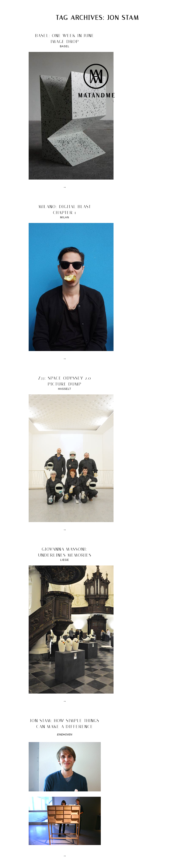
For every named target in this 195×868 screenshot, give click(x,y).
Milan (65, 217)
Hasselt (65, 389)
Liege (65, 560)
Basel (65, 46)
